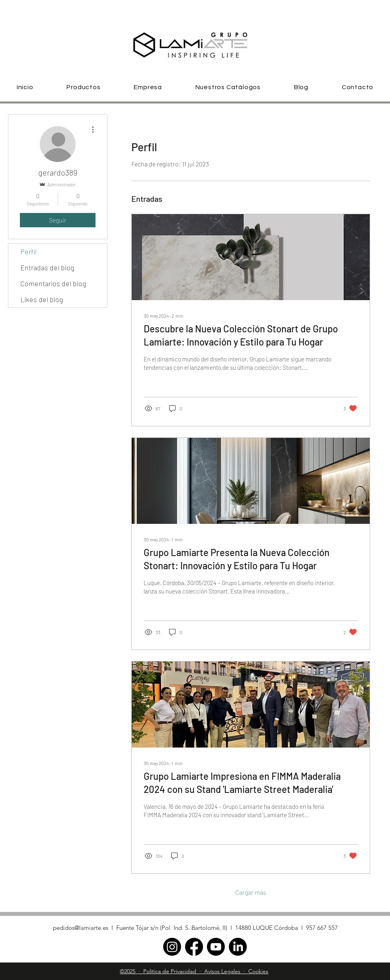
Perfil (28, 252)
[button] (84, 87)
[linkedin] (238, 947)
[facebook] (194, 947)
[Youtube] (216, 947)
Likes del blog (42, 299)
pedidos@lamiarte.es (81, 928)
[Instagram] (172, 947)
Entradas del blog (47, 267)
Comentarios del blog (53, 283)
